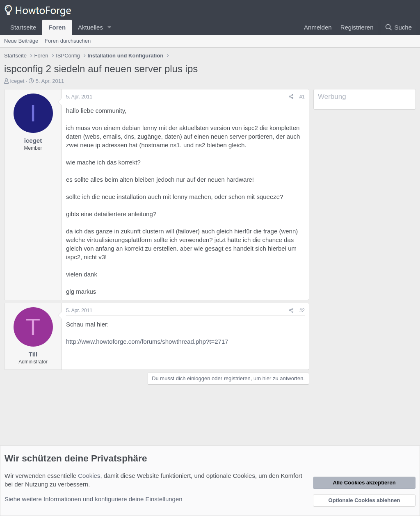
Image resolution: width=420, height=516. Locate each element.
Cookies (89, 476)
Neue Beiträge (21, 41)
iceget (17, 81)
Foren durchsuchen (68, 41)
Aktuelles (90, 27)
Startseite (23, 27)
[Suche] (398, 27)
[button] (110, 27)
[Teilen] (291, 97)
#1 (302, 97)
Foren (57, 27)
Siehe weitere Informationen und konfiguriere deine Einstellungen (94, 499)
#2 (302, 311)
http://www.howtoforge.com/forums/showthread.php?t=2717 (147, 341)
